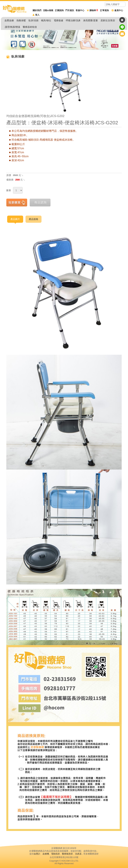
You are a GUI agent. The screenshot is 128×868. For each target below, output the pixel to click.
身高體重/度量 (90, 20)
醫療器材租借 (30, 27)
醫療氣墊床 (67, 854)
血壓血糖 (9, 20)
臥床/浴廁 (33, 20)
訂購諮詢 (59, 10)
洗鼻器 (78, 854)
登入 (36, 15)
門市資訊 (70, 10)
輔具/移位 (46, 20)
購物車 (92, 10)
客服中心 (80, 10)
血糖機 (46, 854)
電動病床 (55, 854)
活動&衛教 (48, 10)
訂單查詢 (104, 10)
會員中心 (117, 10)
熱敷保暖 (21, 20)
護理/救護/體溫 (12, 27)
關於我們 (37, 10)
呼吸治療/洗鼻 (73, 20)
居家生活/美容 (108, 20)
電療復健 (58, 20)
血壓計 (37, 854)
